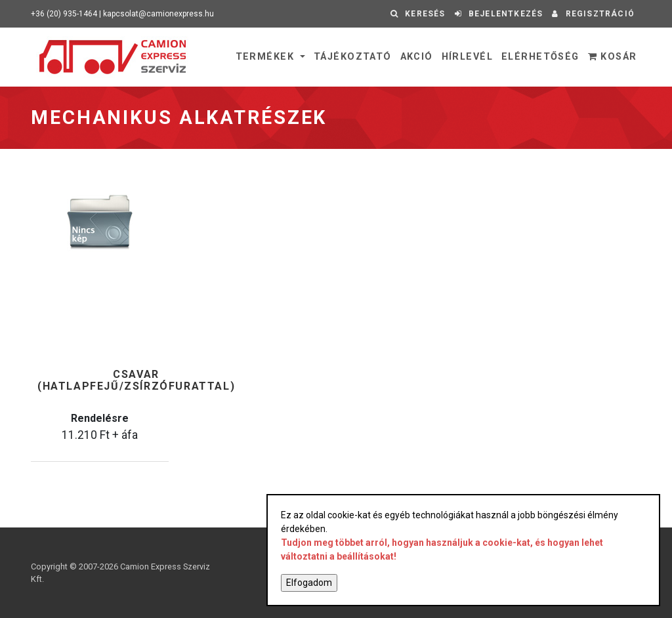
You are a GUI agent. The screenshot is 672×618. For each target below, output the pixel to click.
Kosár (613, 57)
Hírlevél (468, 57)
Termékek (267, 57)
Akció (417, 57)
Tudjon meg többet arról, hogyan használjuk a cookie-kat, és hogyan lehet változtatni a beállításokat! (442, 549)
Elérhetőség (540, 57)
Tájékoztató (353, 57)
